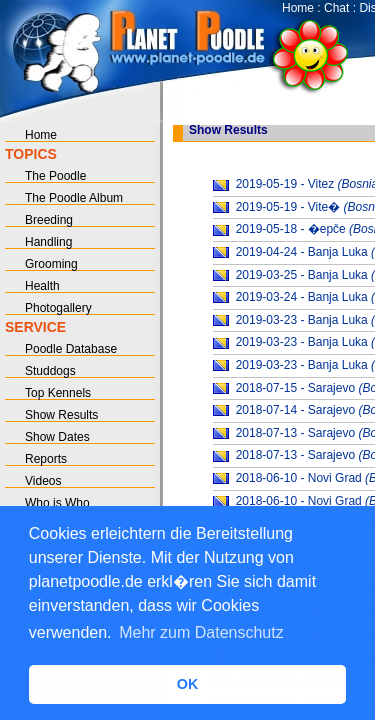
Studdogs (50, 371)
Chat (336, 8)
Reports (46, 459)
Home (298, 8)
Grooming (51, 264)
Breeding (49, 220)
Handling (48, 242)
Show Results (61, 415)
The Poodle (55, 176)
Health (42, 286)
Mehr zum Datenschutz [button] (201, 632)
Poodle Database (71, 349)
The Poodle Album (74, 198)
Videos (43, 481)
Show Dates (57, 437)
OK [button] (188, 684)
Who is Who (57, 503)
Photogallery (58, 308)
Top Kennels (58, 393)
